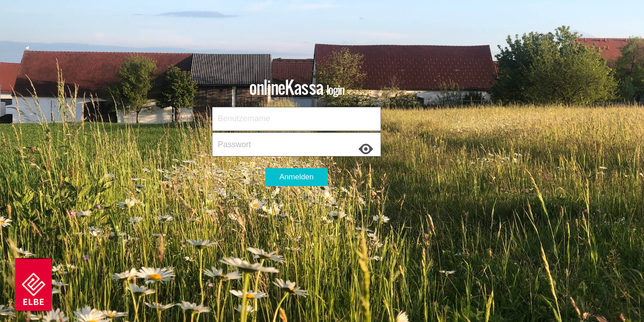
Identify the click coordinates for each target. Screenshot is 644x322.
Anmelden (297, 177)
